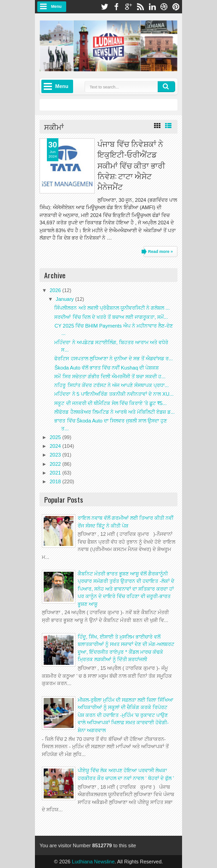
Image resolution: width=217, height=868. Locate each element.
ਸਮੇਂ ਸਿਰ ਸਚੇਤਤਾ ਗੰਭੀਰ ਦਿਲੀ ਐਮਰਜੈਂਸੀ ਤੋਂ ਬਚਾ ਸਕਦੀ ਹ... (110, 376)
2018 (56, 481)
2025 (56, 437)
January (65, 299)
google (128, 7)
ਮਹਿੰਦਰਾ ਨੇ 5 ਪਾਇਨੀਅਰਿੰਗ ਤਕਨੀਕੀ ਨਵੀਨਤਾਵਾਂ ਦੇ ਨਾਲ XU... (114, 394)
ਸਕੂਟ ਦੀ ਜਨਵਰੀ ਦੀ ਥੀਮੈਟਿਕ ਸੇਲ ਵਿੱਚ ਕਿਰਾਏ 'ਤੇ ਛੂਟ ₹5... (110, 403)
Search (166, 87)
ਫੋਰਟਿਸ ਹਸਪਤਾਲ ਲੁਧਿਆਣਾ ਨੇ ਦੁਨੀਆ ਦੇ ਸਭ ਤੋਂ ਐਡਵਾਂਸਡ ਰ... (114, 358)
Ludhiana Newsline (93, 862)
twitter (104, 7)
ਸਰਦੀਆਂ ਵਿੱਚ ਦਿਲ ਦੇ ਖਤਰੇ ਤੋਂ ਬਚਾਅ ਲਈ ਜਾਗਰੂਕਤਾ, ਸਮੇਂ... (111, 317)
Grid (157, 126)
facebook (116, 7)
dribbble (164, 7)
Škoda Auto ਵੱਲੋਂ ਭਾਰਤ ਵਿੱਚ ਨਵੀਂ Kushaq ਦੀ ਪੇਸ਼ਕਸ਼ (106, 368)
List (168, 126)
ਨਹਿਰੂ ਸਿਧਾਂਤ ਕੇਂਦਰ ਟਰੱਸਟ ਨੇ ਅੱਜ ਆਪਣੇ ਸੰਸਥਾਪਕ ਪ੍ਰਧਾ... (111, 385)
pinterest (176, 7)
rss (140, 7)
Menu (56, 6)
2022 (56, 464)
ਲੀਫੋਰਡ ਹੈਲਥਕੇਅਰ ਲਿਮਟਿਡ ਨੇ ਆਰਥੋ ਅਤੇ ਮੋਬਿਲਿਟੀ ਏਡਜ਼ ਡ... (114, 412)
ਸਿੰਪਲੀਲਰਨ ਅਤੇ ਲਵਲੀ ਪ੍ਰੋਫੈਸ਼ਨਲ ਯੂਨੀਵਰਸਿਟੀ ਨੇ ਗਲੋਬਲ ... (112, 308)
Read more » (160, 252)
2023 (56, 455)
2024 (56, 446)
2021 (56, 473)
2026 (56, 290)
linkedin (152, 7)
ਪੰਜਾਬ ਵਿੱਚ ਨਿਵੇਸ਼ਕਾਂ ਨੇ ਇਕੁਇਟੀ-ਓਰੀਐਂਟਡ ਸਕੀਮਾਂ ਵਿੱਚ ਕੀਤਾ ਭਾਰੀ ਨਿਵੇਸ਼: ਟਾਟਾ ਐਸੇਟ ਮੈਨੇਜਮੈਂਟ (131, 165)
